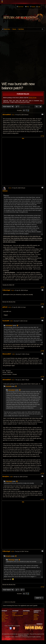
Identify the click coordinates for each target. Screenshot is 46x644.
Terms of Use (32, 98)
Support (36, 614)
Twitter (35, 617)
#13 (13, 290)
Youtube (36, 618)
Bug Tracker (5, 618)
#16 (14, 354)
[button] (24, 110)
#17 (13, 380)
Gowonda (25, 613)
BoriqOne (6, 476)
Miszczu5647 (7, 354)
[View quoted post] (18, 326)
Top (43, 136)
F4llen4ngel (6, 290)
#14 (10, 307)
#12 (10, 188)
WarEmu (25, 614)
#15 (12, 321)
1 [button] (26, 110)
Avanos (5, 191)
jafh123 (5, 307)
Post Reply (7, 107)
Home (3, 613)
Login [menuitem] (39, 7)
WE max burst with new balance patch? (18, 86)
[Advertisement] (23, 55)
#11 (13, 115)
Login (14, 614)
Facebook (36, 615)
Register (15, 613)
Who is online (10, 602)
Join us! (4, 621)
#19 (13, 551)
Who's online (5, 615)
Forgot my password (18, 615)
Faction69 (6, 321)
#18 (11, 477)
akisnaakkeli (7, 115)
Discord (36, 620)
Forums (4, 614)
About (3, 620)
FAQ (28, 7)
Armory (4, 617)
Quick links (21, 7)
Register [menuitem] (33, 7)
